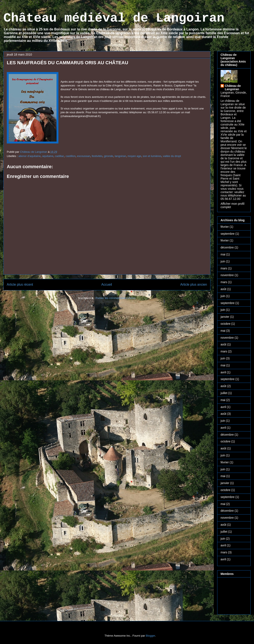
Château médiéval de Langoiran (114, 18)
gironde (108, 156)
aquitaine (48, 156)
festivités (97, 156)
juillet (224, 393)
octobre (226, 324)
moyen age (134, 156)
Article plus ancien (194, 284)
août (223, 289)
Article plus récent (20, 284)
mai (223, 254)
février (225, 227)
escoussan (84, 156)
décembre (227, 247)
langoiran (120, 156)
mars (224, 268)
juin (223, 261)
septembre (228, 234)
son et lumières (152, 156)
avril (223, 372)
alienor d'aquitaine (30, 156)
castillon (71, 156)
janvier (225, 317)
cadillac (59, 156)
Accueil (107, 284)
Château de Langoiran (233, 87)
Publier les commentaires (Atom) (115, 298)
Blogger (150, 636)
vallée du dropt (172, 156)
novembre (227, 275)
